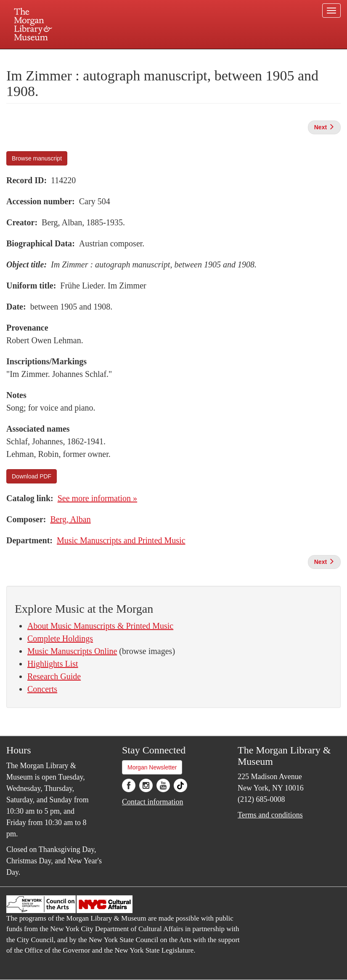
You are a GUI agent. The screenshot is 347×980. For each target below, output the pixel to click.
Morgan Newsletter (152, 767)
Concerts (42, 689)
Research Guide (54, 676)
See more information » (97, 498)
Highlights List (53, 664)
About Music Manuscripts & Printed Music (100, 626)
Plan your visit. (74, 56)
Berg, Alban (70, 519)
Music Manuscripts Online (72, 651)
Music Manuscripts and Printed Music (121, 540)
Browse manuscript (37, 158)
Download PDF (32, 476)
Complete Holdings (60, 638)
